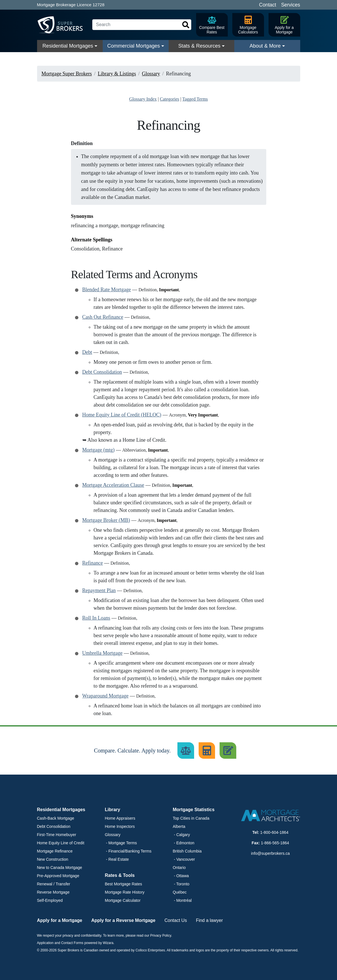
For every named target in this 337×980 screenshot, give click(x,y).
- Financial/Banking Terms (128, 851)
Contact (268, 5)
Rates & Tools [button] (120, 875)
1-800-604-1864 (274, 832)
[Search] (142, 25)
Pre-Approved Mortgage (58, 876)
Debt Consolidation (102, 372)
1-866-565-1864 (275, 843)
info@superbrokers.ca (270, 853)
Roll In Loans (96, 618)
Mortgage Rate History (125, 892)
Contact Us (176, 920)
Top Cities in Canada (191, 818)
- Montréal (182, 900)
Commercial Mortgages (134, 46)
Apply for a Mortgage (60, 920)
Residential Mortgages (68, 46)
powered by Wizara (99, 943)
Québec (180, 892)
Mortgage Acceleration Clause (113, 485)
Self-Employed (50, 900)
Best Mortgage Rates (124, 884)
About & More (265, 46)
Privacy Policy (161, 936)
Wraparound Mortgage (106, 696)
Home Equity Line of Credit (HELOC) (122, 415)
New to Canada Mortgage (60, 868)
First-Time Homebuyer (57, 835)
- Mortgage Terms (121, 843)
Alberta (179, 826)
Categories (169, 99)
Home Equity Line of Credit (61, 843)
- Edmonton (184, 843)
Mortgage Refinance (55, 851)
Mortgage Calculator (123, 900)
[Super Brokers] (63, 25)
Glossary (113, 835)
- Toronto (181, 884)
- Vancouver (184, 859)
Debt (87, 352)
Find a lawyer (209, 920)
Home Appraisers (120, 818)
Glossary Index (143, 99)
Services (290, 5)
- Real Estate (117, 859)
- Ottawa (181, 876)
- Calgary (182, 835)
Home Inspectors (120, 826)
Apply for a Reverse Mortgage (124, 920)
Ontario (179, 868)
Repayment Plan (99, 590)
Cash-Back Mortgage (56, 818)
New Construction (53, 859)
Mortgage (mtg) (98, 450)
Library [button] (113, 810)
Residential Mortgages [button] (61, 810)
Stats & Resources (199, 46)
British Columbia (187, 851)
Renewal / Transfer (54, 884)
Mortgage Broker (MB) (106, 520)
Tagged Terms (195, 99)
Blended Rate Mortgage (107, 290)
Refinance (93, 563)
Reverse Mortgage (53, 892)
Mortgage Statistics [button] (194, 810)
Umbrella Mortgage (102, 653)
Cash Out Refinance (103, 317)
